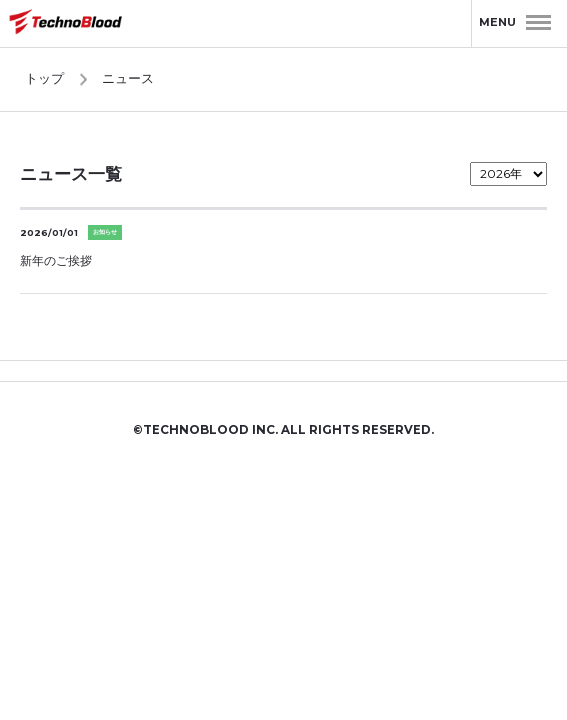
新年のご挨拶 (56, 261)
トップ (44, 78)
